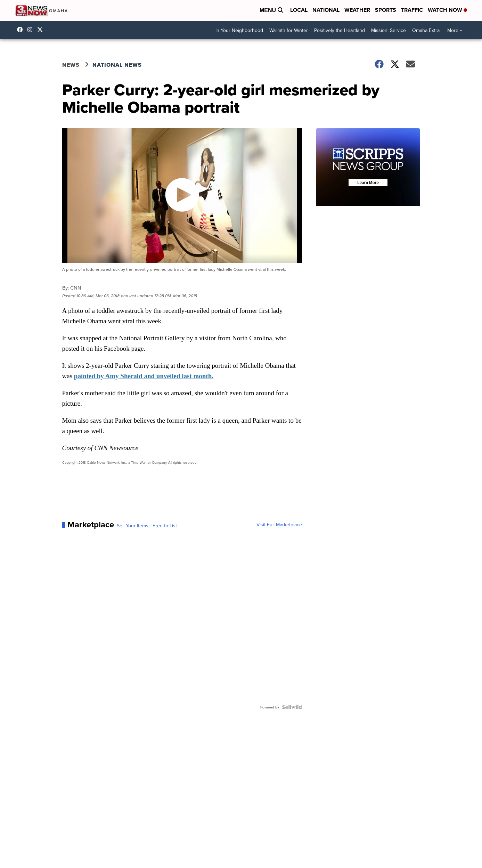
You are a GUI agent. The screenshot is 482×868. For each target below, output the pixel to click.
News (71, 65)
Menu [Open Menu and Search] (271, 10)
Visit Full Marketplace (279, 525)
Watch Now (447, 10)
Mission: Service (389, 30)
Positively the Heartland (340, 30)
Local (299, 10)
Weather (357, 10)
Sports (386, 10)
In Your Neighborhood (239, 30)
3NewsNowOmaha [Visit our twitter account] (42, 30)
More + (455, 30)
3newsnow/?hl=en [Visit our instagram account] (32, 30)
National (326, 10)
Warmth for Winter (289, 30)
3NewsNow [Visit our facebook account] (22, 30)
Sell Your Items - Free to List (147, 526)
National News (117, 65)
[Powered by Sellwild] (292, 707)
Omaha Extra (426, 30)
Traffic (412, 10)
